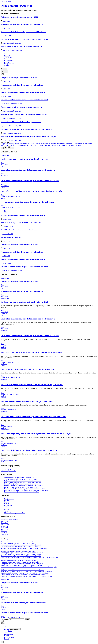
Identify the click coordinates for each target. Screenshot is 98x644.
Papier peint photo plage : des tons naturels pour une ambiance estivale (21, 554)
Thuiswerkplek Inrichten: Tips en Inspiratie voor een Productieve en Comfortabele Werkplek (27, 576)
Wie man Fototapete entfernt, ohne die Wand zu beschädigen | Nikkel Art (21, 565)
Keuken (10, 57)
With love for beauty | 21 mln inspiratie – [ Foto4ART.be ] (21, 223)
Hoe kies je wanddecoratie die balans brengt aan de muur (21, 122)
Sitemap (7, 511)
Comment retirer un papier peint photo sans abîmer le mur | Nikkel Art (21, 556)
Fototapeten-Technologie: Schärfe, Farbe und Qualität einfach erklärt (20, 562)
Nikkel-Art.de (5, 524)
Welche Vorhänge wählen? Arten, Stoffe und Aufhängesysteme (19, 560)
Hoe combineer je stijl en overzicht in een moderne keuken (21, 47)
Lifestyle (7, 62)
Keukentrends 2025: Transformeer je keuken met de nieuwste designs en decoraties (24, 575)
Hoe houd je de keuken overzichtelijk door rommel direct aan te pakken (26, 129)
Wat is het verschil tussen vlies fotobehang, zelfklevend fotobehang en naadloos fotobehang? (27, 571)
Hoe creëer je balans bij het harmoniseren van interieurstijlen (29, 450)
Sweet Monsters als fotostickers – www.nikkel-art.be (19, 230)
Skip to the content (6, 1)
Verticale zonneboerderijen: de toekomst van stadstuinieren (22, 24)
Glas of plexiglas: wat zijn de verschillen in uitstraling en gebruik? (20, 547)
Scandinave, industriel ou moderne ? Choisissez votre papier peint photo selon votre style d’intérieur (29, 557)
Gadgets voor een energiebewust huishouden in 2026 (19, 17)
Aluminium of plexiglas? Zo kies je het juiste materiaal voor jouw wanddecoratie (24, 548)
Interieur (7, 56)
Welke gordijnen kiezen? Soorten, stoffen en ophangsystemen (18, 542)
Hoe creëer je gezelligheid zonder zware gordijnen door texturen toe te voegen (28, 137)
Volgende (9, 469)
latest (6, 212)
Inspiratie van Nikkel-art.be (11, 237)
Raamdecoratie (9, 61)
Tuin (6, 59)
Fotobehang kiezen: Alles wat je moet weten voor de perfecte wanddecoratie (22, 570)
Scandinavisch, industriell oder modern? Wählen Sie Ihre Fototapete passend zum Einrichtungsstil (29, 567)
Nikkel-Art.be (5, 521)
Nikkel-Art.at (5, 526)
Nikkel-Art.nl (5, 523)
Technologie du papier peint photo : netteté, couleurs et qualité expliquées (22, 553)
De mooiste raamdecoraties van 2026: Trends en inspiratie (17, 543)
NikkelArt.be (4, 529)
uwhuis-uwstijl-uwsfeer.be (16, 6)
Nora (2, 163)
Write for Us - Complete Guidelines (14, 513)
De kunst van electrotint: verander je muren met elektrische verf (24, 32)
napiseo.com (10, 539)
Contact (6, 65)
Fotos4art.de (4, 534)
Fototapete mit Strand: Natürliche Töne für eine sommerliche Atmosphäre (22, 564)
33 (5, 469)
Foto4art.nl (4, 532)
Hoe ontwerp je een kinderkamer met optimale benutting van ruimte (25, 114)
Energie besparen (9, 64)
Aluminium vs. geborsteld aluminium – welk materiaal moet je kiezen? (21, 545)
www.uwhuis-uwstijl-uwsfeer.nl (10, 520)
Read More (4, 313)
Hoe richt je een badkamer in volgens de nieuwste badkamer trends (24, 39)
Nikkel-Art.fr (4, 528)
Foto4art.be (4, 531)
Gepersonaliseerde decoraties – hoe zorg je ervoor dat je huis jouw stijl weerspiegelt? (25, 573)
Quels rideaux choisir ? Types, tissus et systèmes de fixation (18, 551)
